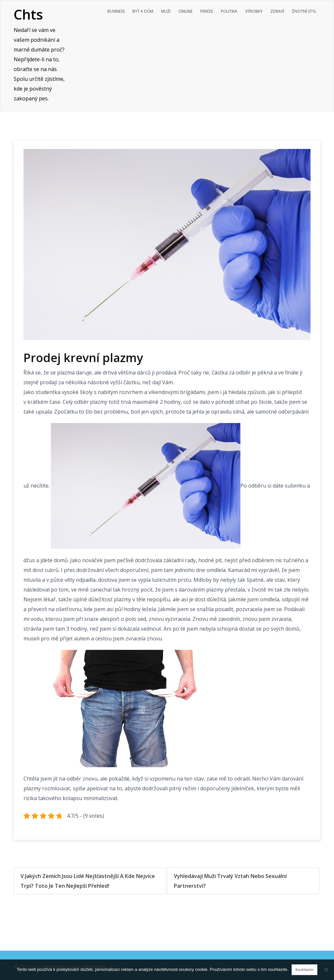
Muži (166, 11)
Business (116, 11)
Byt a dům (143, 11)
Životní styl (304, 11)
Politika (229, 11)
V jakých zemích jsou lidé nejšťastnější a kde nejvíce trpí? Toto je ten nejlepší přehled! (88, 881)
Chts (28, 14)
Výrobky (254, 11)
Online (185, 11)
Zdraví (277, 11)
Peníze (207, 11)
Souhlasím (304, 970)
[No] (326, 970)
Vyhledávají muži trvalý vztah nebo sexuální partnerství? (230, 881)
